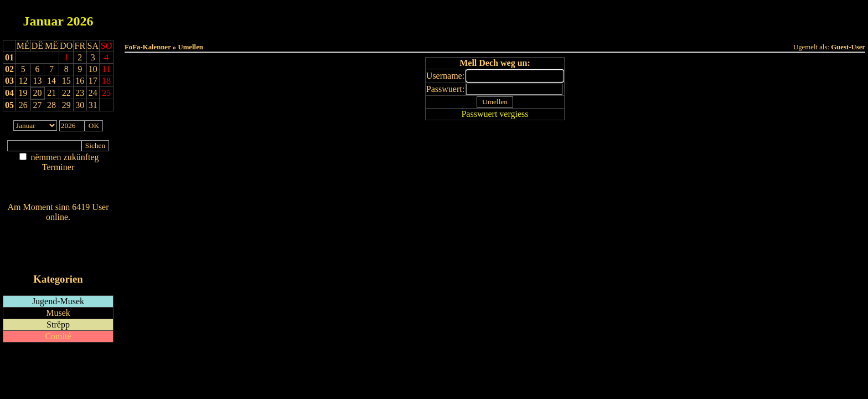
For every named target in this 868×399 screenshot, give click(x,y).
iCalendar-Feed (58, 258)
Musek (58, 313)
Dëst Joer (557, 17)
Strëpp (58, 324)
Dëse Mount (495, 17)
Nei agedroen (58, 189)
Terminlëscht (619, 17)
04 (9, 93)
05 (9, 105)
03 (9, 81)
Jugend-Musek (58, 301)
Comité (58, 336)
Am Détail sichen (58, 178)
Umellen (495, 28)
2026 (80, 21)
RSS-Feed (58, 247)
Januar (43, 21)
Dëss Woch (433, 17)
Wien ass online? (58, 228)
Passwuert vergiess (495, 114)
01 (9, 57)
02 (9, 69)
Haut (371, 17)
